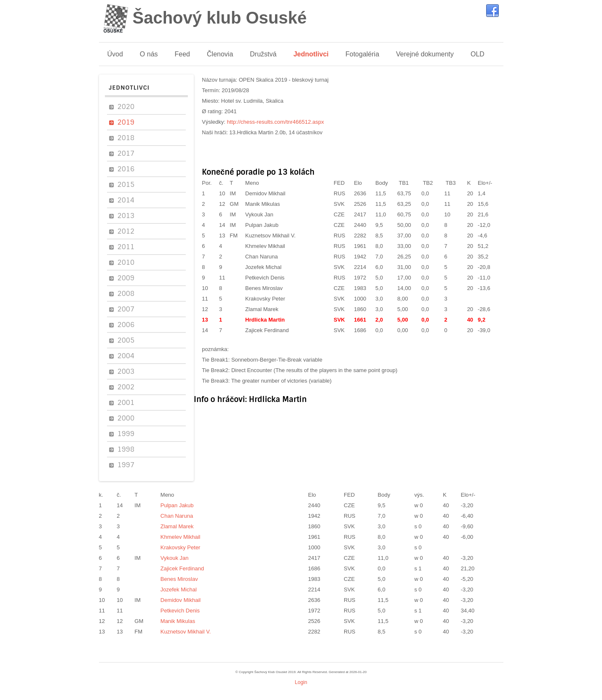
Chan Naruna (261, 257)
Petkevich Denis (265, 278)
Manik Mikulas (262, 204)
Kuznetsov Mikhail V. (270, 236)
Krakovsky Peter (265, 299)
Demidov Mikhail (265, 193)
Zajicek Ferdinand (267, 330)
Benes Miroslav (264, 288)
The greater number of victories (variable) (281, 381)
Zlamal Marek (262, 309)
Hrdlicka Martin (265, 320)
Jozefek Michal (263, 267)
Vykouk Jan (259, 214)
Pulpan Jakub (262, 225)
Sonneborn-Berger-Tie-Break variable (277, 360)
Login (301, 682)
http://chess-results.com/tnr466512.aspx (276, 122)
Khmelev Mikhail (265, 246)
